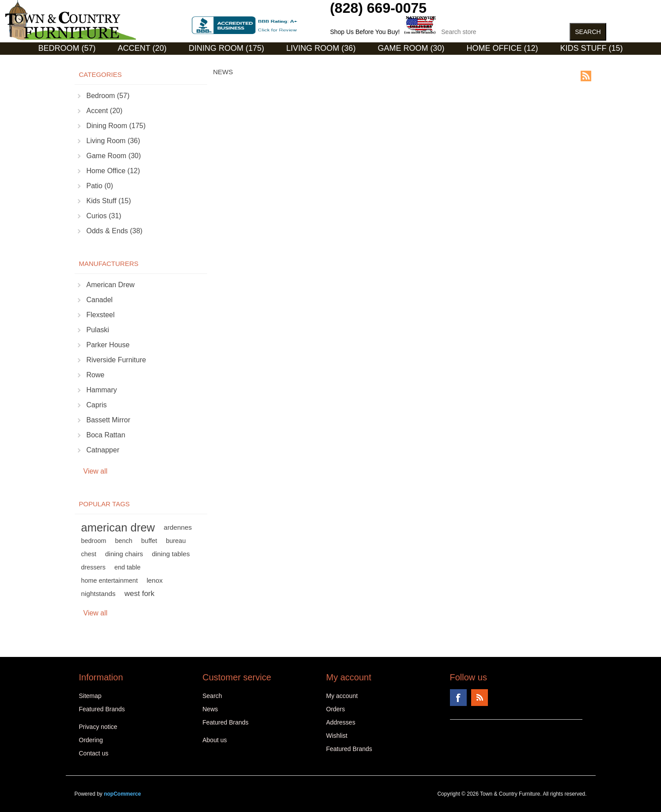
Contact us (94, 753)
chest (89, 554)
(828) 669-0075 (378, 8)
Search (212, 696)
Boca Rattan (106, 435)
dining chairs (124, 554)
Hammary (102, 390)
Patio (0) (100, 186)
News (210, 709)
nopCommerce (122, 794)
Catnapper (103, 450)
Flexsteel (101, 315)
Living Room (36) (321, 48)
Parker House (108, 345)
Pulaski (98, 330)
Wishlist (337, 736)
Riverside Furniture (116, 360)
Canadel (100, 300)
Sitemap (90, 696)
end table (127, 567)
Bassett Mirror (109, 420)
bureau (176, 541)
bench (123, 541)
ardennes (178, 527)
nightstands (98, 594)
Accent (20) (142, 48)
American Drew (111, 285)
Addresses (341, 722)
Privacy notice (98, 727)
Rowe (96, 375)
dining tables (171, 554)
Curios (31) (319, 61)
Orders (336, 709)
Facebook (458, 698)
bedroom (94, 541)
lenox (155, 580)
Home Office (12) (502, 48)
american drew (118, 527)
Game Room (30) (411, 48)
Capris (97, 405)
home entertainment (110, 581)
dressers (93, 567)
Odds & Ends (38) (115, 231)
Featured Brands (102, 709)
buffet (149, 541)
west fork (140, 594)
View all (96, 471)
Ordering (91, 740)
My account (342, 696)
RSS (586, 76)
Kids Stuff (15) (591, 48)
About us (215, 740)
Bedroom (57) (67, 48)
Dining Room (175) (226, 48)
